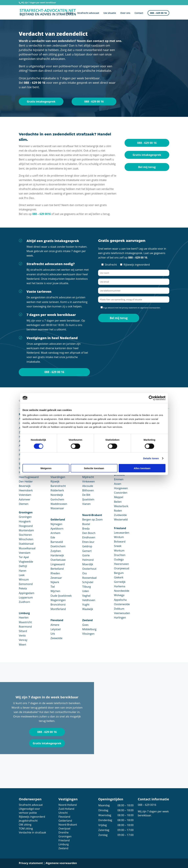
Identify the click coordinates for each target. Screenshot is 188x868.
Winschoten (26, 539)
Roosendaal (89, 578)
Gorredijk (120, 582)
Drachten (120, 555)
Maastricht (25, 622)
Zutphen (56, 551)
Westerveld (121, 520)
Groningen (25, 517)
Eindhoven (89, 538)
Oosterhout (89, 569)
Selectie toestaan (94, 468)
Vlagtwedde (26, 562)
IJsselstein (88, 499)
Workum (119, 551)
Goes (85, 625)
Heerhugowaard (29, 477)
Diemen (23, 504)
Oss (85, 573)
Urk (53, 634)
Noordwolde (122, 591)
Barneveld (57, 542)
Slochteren (25, 535)
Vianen (87, 504)
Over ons (125, 13)
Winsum (24, 580)
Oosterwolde (122, 604)
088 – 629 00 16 (158, 13)
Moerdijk (88, 564)
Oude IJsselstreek (61, 596)
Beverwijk (25, 486)
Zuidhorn (24, 602)
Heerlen (24, 618)
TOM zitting (26, 829)
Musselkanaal (27, 548)
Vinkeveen (89, 481)
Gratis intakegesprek (41, 101)
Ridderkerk (57, 491)
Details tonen (151, 458)
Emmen (119, 479)
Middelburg (89, 629)
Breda (86, 529)
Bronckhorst (58, 605)
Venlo (22, 636)
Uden (86, 591)
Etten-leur (88, 542)
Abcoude (88, 486)
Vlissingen (88, 634)
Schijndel (88, 582)
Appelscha (120, 600)
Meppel (119, 497)
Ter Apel (24, 557)
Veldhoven (89, 600)
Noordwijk (57, 495)
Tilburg (87, 587)
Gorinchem (57, 499)
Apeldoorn (57, 529)
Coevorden (121, 493)
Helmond (88, 560)
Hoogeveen (121, 488)
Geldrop (87, 546)
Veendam (25, 553)
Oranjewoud (122, 569)
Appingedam (27, 593)
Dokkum (119, 609)
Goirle (86, 555)
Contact (139, 13)
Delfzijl (23, 566)
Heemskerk (26, 491)
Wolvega (119, 595)
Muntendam (26, 530)
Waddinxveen (59, 504)
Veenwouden (122, 613)
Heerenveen (122, 564)
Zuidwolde (120, 515)
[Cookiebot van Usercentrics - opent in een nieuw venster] (151, 398)
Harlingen (120, 618)
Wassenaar (57, 508)
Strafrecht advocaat (88, 13)
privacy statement (130, 308)
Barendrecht (58, 486)
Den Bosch (89, 533)
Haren (23, 571)
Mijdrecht (88, 477)
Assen (118, 484)
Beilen (118, 502)
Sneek (118, 546)
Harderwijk (57, 555)
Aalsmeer (24, 499)
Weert (22, 645)
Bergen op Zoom (93, 520)
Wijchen (55, 591)
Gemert (87, 551)
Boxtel (86, 524)
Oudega (119, 560)
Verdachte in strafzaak (32, 833)
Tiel (53, 587)
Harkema (120, 586)
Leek (22, 575)
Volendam (25, 495)
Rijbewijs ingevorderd (32, 817)
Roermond (25, 627)
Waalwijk (88, 609)
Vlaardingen (58, 477)
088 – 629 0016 (42, 214)
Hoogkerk (25, 521)
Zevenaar (56, 578)
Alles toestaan (142, 468)
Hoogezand (26, 526)
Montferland (58, 609)
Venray (23, 640)
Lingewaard (58, 564)
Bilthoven (88, 491)
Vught (86, 605)
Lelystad (56, 629)
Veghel (86, 596)
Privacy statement (31, 863)
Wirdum (119, 537)
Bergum (119, 573)
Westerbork (121, 506)
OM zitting (25, 825)
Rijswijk (55, 481)
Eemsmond (26, 584)
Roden (118, 511)
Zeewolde (57, 638)
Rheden (55, 573)
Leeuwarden (122, 533)
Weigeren (46, 468)
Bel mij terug (147, 167)
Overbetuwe (58, 560)
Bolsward (120, 542)
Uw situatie (110, 13)
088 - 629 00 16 (94, 101)
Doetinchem (58, 546)
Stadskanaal (26, 544)
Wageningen (58, 600)
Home (70, 13)
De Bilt (86, 495)
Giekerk (119, 577)
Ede (53, 538)
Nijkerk (55, 582)
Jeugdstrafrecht (28, 821)
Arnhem (56, 533)
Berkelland (57, 569)
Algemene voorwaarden (61, 863)
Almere (55, 625)
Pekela (23, 589)
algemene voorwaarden (150, 308)
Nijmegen (56, 524)
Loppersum (26, 597)
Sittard (23, 631)
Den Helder (26, 481)
